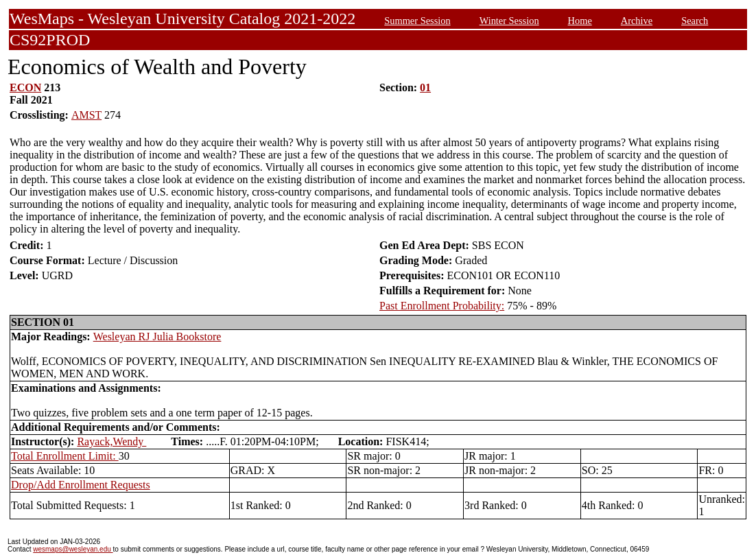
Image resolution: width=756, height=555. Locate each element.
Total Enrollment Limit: (65, 456)
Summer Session (417, 21)
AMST (86, 115)
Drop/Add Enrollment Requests (81, 485)
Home (580, 21)
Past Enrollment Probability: (442, 306)
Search (695, 21)
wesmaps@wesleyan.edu (73, 549)
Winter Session (509, 21)
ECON (25, 87)
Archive (637, 21)
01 (425, 87)
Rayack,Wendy (111, 441)
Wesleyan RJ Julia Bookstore (157, 336)
